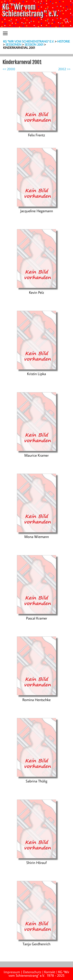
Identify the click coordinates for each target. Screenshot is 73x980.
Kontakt (50, 972)
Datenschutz (32, 972)
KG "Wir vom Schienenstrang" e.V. (30, 10)
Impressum (12, 972)
